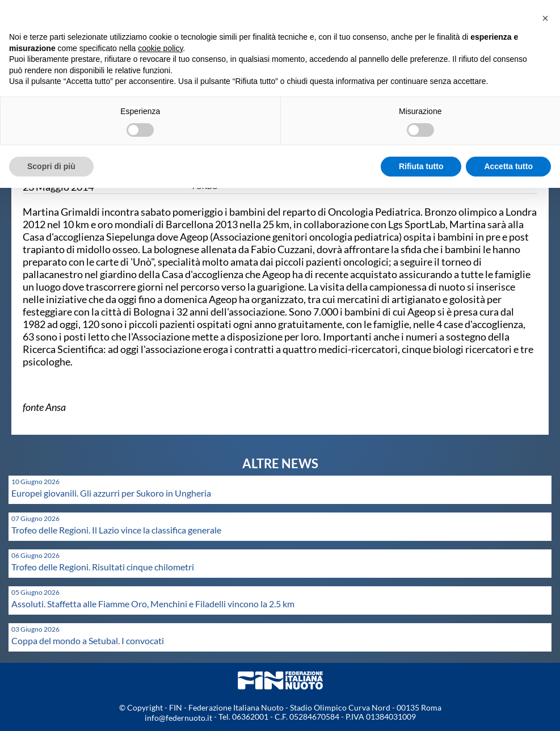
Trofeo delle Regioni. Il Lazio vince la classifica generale (116, 530)
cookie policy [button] (160, 48)
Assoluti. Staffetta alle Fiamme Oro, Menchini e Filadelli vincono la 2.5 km (153, 604)
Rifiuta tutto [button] (421, 166)
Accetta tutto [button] (508, 166)
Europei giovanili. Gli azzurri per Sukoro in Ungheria (111, 493)
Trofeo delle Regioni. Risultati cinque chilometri (103, 567)
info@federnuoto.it (178, 718)
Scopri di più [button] (51, 166)
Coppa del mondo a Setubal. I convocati (88, 640)
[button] (545, 18)
